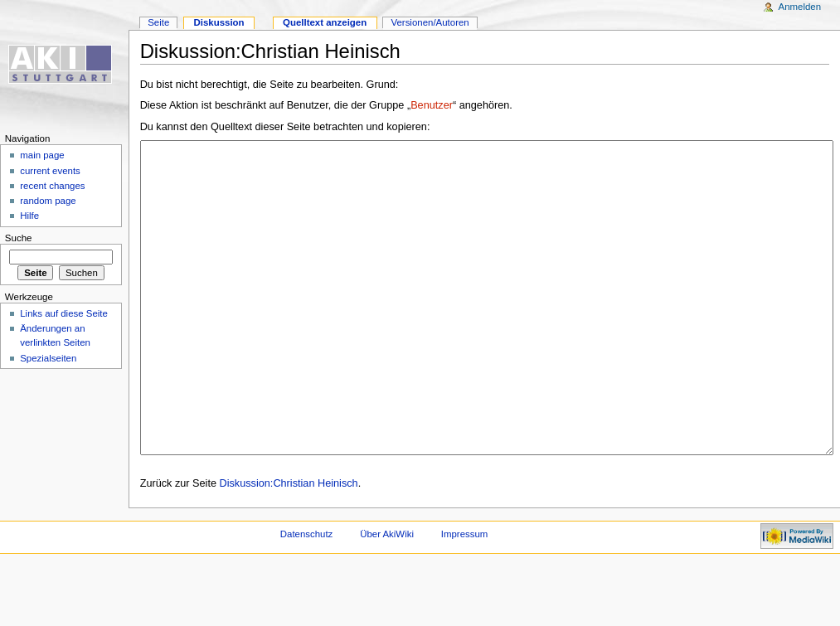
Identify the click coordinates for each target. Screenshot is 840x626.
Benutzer (432, 105)
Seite (158, 22)
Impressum (465, 596)
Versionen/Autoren (430, 22)
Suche (19, 238)
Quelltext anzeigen (325, 22)
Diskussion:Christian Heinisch (289, 546)
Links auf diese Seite (64, 313)
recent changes (52, 186)
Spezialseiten (48, 358)
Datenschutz (307, 596)
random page (48, 201)
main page (42, 155)
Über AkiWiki (387, 596)
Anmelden (800, 7)
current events (50, 171)
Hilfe (29, 216)
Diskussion (218, 22)
